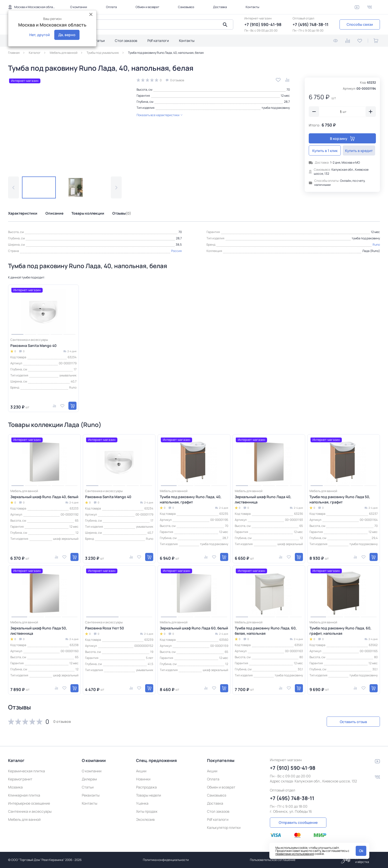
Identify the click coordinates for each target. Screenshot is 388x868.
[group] (65, 123)
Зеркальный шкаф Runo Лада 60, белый (194, 628)
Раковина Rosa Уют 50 (105, 628)
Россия (176, 251)
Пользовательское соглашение (273, 860)
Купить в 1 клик (325, 151)
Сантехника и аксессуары (30, 811)
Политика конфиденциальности (166, 860)
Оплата (111, 7)
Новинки (143, 779)
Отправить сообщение (298, 822)
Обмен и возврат (147, 7)
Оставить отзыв (353, 722)
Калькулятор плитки (224, 827)
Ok (361, 851)
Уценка (142, 803)
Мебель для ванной (24, 819)
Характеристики (23, 213)
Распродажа (146, 787)
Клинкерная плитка (24, 795)
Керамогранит (20, 779)
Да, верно (67, 35)
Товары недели (149, 795)
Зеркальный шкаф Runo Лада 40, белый (44, 497)
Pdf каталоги (158, 41)
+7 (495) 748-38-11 (311, 24)
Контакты (252, 7)
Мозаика (15, 787)
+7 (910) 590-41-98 (263, 24)
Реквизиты (91, 795)
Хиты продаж (147, 811)
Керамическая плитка (27, 771)
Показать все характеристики (160, 115)
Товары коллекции (88, 213)
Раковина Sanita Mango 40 (33, 346)
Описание (54, 213)
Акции (141, 771)
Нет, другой (40, 35)
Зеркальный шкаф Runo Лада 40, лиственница (263, 499)
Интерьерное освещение (29, 803)
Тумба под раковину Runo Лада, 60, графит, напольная (340, 631)
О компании (79, 7)
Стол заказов (126, 41)
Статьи (99, 41)
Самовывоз (186, 7)
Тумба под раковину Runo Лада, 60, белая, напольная (266, 631)
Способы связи (360, 24)
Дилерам (89, 779)
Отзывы (122, 213)
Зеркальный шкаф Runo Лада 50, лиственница (39, 631)
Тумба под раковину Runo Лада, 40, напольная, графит (191, 499)
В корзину (342, 138)
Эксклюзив (145, 819)
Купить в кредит (360, 151)
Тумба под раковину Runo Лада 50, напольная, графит (340, 499)
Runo (376, 245)
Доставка (220, 7)
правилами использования (295, 854)
